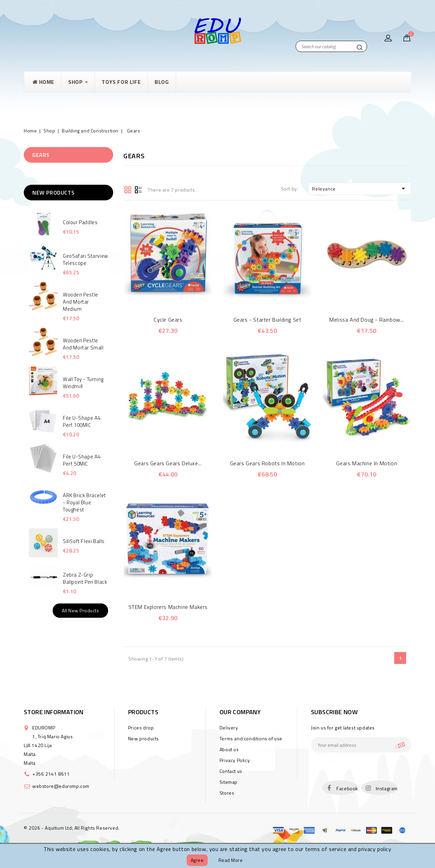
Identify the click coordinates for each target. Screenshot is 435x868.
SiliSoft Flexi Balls (84, 541)
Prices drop (141, 728)
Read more (231, 860)
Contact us (231, 771)
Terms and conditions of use (251, 738)
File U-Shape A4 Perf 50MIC (82, 460)
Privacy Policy (235, 760)
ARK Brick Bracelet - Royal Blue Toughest (84, 502)
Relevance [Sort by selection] (360, 188)
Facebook (347, 788)
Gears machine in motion (367, 463)
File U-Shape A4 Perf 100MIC (82, 421)
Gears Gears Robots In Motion (267, 463)
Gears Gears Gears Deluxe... (168, 463)
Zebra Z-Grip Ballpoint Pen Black (85, 578)
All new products (80, 610)
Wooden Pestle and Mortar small (83, 344)
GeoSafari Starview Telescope (85, 259)
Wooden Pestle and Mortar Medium (81, 302)
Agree (197, 860)
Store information (54, 712)
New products (144, 738)
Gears (41, 155)
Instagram (387, 788)
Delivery (229, 728)
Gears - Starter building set (267, 320)
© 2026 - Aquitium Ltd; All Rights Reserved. (72, 828)
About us (229, 749)
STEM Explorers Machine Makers (168, 607)
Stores (227, 793)
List (138, 189)
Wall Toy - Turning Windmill (83, 383)
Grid (128, 189)
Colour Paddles (80, 222)
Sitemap (229, 782)
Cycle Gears (168, 320)
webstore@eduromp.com (61, 786)
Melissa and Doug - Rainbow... (367, 320)
